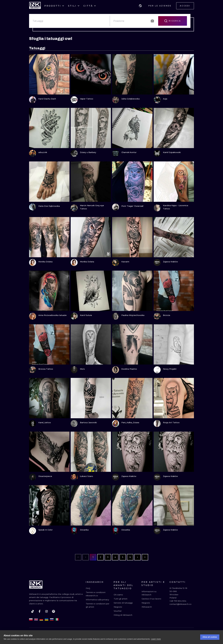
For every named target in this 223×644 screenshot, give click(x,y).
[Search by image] (152, 21)
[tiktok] (33, 611)
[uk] (47, 619)
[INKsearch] (35, 6)
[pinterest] (53, 611)
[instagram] (47, 611)
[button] (140, 6)
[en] (36, 619)
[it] (57, 619)
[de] (41, 619)
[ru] (52, 619)
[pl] (31, 619)
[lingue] (140, 6)
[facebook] (40, 611)
